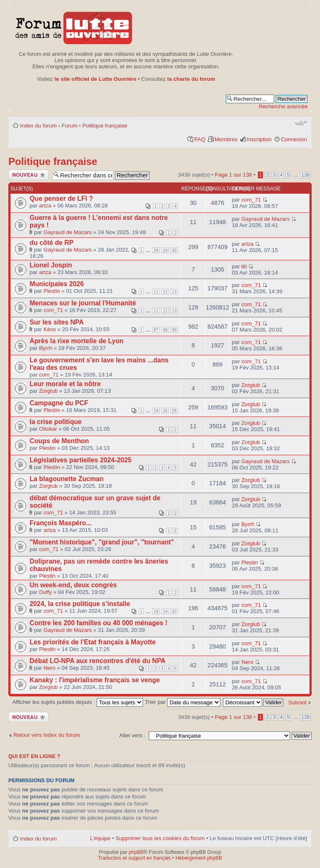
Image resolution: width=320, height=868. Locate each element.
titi (244, 266)
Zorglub (49, 391)
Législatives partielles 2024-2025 (81, 460)
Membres (226, 139)
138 (305, 175)
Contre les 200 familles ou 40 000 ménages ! (99, 623)
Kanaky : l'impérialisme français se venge (95, 680)
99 (174, 330)
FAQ (200, 139)
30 (174, 250)
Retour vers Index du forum (47, 735)
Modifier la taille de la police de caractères (301, 123)
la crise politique (56, 422)
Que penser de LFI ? (61, 198)
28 (156, 250)
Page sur (233, 175)
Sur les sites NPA (57, 322)
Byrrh (46, 348)
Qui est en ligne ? (34, 756)
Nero (49, 668)
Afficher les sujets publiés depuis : (78, 702)
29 (165, 250)
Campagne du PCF (59, 403)
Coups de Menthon (59, 441)
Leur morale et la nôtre (65, 384)
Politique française (105, 126)
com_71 (251, 200)
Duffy (46, 592)
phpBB (136, 852)
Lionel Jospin (51, 265)
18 (156, 611)
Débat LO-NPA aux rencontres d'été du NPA (97, 661)
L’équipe (100, 838)
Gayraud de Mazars (67, 232)
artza (45, 206)
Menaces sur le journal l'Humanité (83, 303)
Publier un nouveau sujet (28, 175)
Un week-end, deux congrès (73, 585)
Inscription (259, 139)
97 (156, 330)
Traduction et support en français (134, 858)
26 (174, 411)
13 (174, 292)
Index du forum (38, 126)
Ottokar (48, 429)
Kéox (50, 329)
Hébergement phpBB (199, 858)
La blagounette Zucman (67, 479)
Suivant (297, 702)
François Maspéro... (61, 523)
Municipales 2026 (57, 284)
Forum (70, 126)
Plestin (52, 291)
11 (156, 292)
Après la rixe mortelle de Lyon (76, 341)
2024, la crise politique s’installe (80, 604)
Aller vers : (132, 735)
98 (165, 330)
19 (165, 611)
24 (156, 411)
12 (165, 292)
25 (165, 411)
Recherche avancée (283, 106)
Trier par (183, 702)
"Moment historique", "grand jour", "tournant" (102, 542)
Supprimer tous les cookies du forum (160, 838)
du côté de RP (52, 243)
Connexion (294, 139)
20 (174, 611)
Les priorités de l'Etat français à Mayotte (93, 642)
